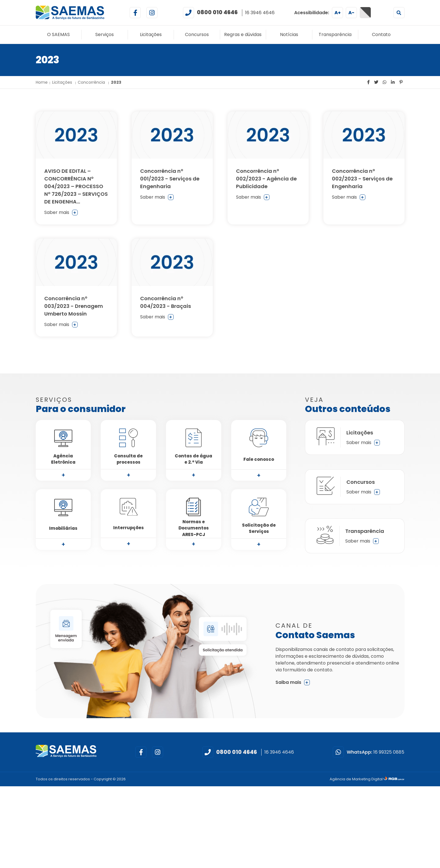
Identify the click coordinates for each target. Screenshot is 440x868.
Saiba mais (293, 682)
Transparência (335, 34)
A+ (338, 13)
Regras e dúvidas (243, 34)
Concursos (197, 34)
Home (42, 82)
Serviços (105, 34)
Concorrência (92, 82)
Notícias (289, 34)
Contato (381, 34)
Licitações (151, 34)
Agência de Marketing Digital (357, 779)
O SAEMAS (58, 34)
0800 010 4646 (217, 12)
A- (351, 13)
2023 (116, 82)
